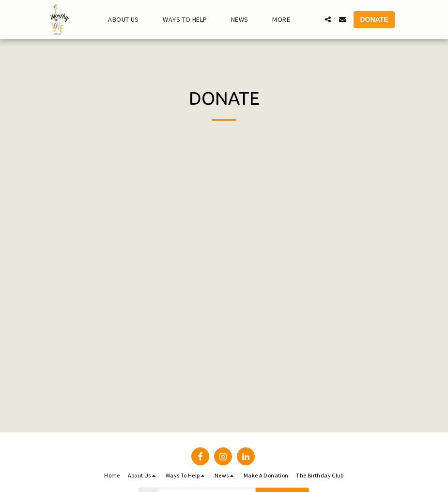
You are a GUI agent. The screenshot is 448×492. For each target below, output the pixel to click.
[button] (128, 20)
